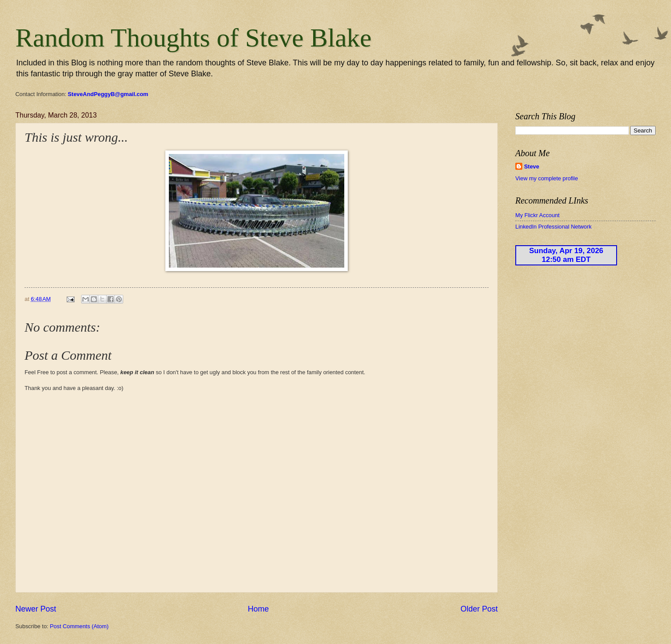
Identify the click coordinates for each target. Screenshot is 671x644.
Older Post (479, 609)
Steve (532, 166)
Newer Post (36, 609)
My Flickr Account (537, 215)
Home (258, 609)
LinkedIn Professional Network (553, 227)
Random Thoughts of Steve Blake (193, 38)
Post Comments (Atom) (79, 626)
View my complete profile (547, 178)
